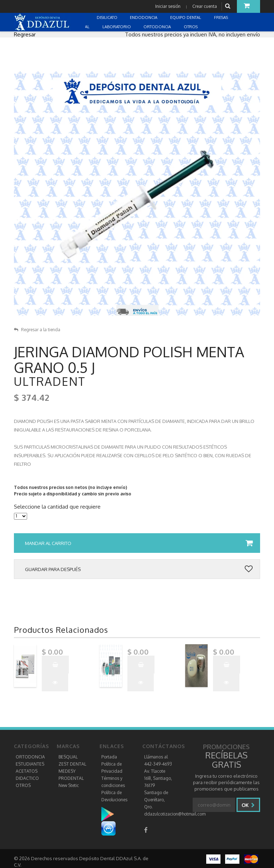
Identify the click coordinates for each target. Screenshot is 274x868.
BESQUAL (68, 757)
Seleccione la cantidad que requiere (57, 507)
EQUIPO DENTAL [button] (186, 17)
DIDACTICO (27, 778)
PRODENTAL (71, 778)
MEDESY (67, 771)
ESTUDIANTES (30, 764)
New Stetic (69, 785)
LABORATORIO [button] (117, 27)
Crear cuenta (205, 6)
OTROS (23, 785)
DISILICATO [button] (108, 17)
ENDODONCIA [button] (144, 17)
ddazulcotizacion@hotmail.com (175, 814)
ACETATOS (27, 771)
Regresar (25, 34)
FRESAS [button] (222, 17)
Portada (109, 757)
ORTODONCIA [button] (158, 27)
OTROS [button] (191, 27)
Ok (248, 805)
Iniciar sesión (168, 6)
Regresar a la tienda (37, 330)
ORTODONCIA (30, 757)
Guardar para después (139, 569)
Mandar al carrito (139, 543)
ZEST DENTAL (72, 764)
